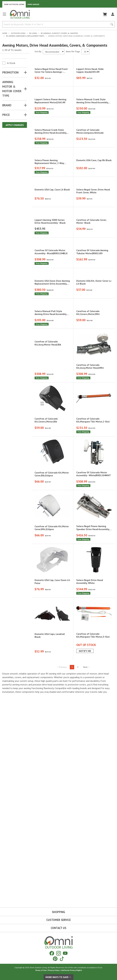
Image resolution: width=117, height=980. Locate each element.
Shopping (58, 912)
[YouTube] (65, 953)
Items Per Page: (73, 51)
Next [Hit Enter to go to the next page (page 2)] (86, 877)
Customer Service (58, 920)
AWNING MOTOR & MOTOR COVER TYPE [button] (12, 89)
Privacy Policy (54, 970)
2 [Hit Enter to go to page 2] (78, 877)
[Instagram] (58, 953)
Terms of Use (41, 970)
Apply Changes (15, 125)
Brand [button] (7, 105)
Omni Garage (33, 4)
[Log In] (113, 14)
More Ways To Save (58, 977)
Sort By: (38, 51)
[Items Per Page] (85, 52)
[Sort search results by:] (54, 52)
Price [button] (6, 115)
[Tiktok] (62, 959)
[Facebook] (52, 953)
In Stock (11, 63)
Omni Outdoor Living (14, 4)
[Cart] (105, 14)
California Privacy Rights (71, 970)
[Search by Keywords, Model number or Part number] (57, 24)
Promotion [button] (10, 72)
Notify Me (85, 861)
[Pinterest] (55, 959)
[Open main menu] (4, 15)
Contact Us (58, 928)
